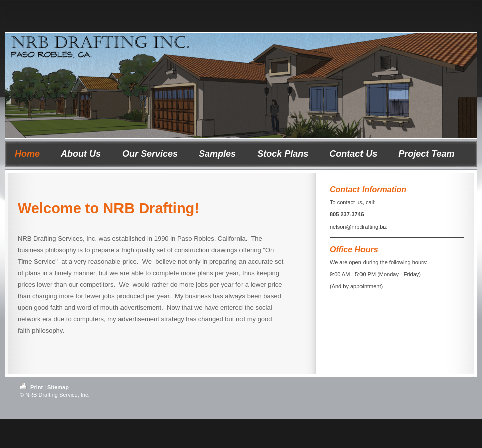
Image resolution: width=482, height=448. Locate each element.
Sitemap (58, 387)
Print (32, 387)
